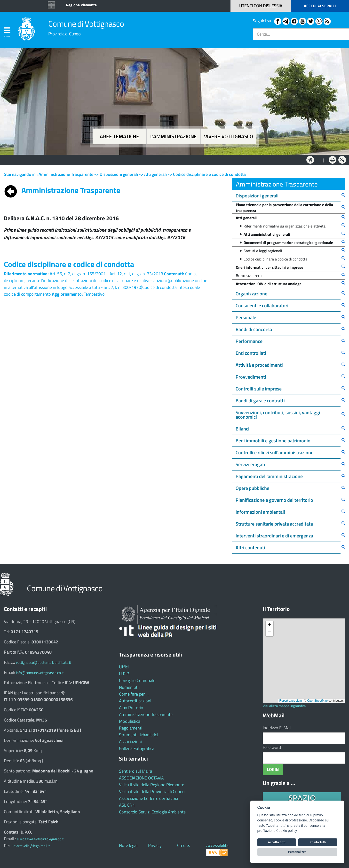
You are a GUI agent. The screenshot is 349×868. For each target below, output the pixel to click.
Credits (184, 845)
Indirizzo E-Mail (277, 728)
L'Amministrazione (171, 159)
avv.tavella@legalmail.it (32, 846)
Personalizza (297, 852)
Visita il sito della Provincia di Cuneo (152, 791)
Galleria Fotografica (137, 748)
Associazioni (130, 742)
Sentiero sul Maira (136, 771)
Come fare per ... (134, 694)
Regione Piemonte (81, 5)
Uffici (124, 667)
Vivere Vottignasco (229, 136)
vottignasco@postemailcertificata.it (44, 662)
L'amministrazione (174, 136)
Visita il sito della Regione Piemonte (152, 785)
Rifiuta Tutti (318, 842)
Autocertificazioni (135, 701)
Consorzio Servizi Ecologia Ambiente (152, 812)
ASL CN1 (127, 805)
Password (272, 747)
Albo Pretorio (131, 708)
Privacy (155, 845)
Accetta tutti (277, 842)
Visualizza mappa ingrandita (284, 706)
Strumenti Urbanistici (138, 735)
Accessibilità (217, 845)
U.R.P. (124, 674)
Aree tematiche (119, 136)
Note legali (129, 845)
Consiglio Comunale (137, 680)
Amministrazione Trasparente (146, 714)
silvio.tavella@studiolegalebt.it (40, 839)
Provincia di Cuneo (64, 34)
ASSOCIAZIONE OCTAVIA (141, 778)
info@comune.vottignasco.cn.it (40, 673)
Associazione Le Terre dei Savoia (149, 798)
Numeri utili (130, 687)
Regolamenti (131, 728)
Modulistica (130, 721)
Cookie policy (287, 831)
